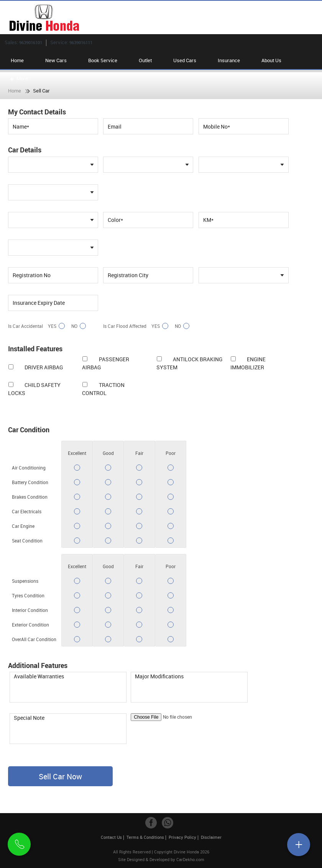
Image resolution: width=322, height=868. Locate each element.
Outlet (145, 60)
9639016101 (31, 42)
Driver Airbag (44, 367)
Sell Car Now (60, 776)
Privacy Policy (182, 837)
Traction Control (103, 389)
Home (17, 60)
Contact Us (111, 837)
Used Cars (185, 60)
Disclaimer (211, 837)
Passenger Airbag (105, 363)
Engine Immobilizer (248, 363)
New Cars (56, 60)
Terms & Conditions (145, 837)
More (18, 78)
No (77, 326)
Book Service (103, 60)
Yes (55, 326)
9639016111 (81, 42)
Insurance (229, 60)
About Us (271, 60)
